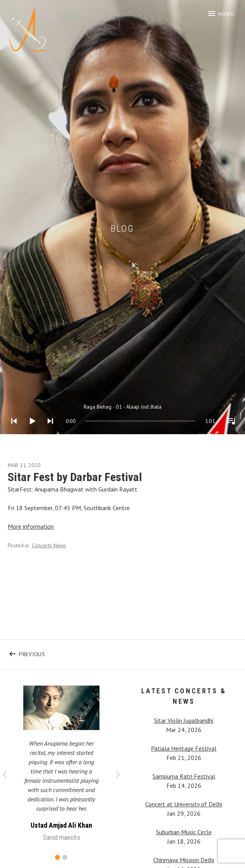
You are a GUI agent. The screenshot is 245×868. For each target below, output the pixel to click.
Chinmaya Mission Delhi (184, 860)
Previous (71, 652)
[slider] (93, 421)
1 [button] (57, 857)
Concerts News (49, 545)
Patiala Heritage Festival (184, 748)
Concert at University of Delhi (184, 804)
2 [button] (65, 857)
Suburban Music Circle (184, 832)
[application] (122, 415)
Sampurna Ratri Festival (184, 776)
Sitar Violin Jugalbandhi (184, 720)
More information (31, 526)
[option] (61, 766)
